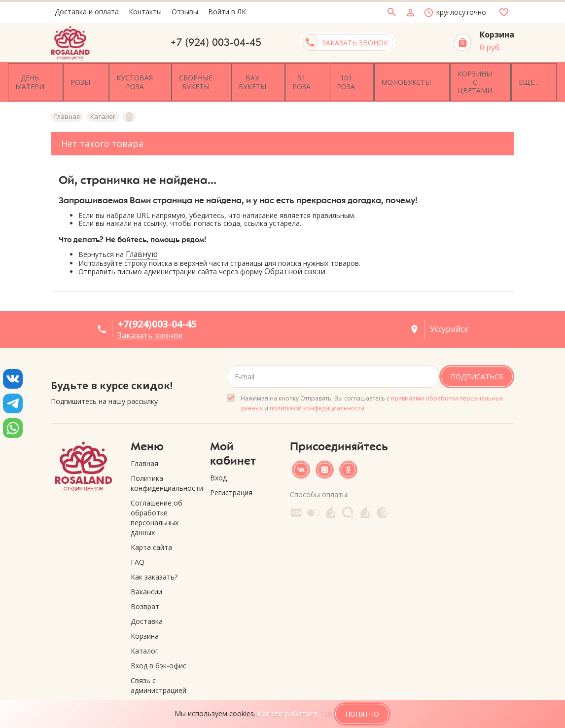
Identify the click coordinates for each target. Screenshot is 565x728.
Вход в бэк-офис (159, 654)
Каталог (144, 639)
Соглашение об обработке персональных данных (157, 506)
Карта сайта (151, 536)
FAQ (138, 551)
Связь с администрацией (159, 674)
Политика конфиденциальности (163, 472)
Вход (218, 466)
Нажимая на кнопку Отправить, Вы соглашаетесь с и (372, 392)
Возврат (145, 595)
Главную (142, 243)
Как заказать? (154, 565)
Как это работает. (288, 713)
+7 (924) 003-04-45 (216, 42)
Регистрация (231, 481)
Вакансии (146, 580)
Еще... (497, 76)
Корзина (145, 625)
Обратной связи (295, 261)
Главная (144, 452)
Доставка (147, 610)
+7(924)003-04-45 (157, 312)
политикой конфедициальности (317, 397)
